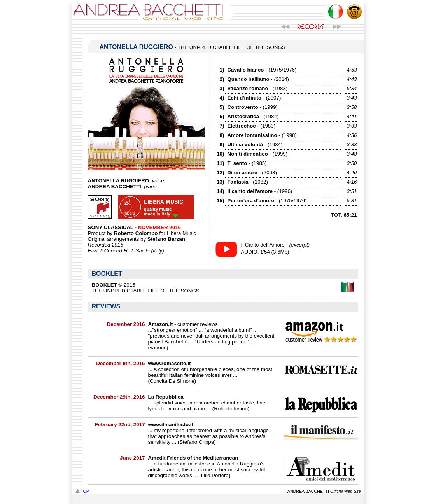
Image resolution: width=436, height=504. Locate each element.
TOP (82, 491)
